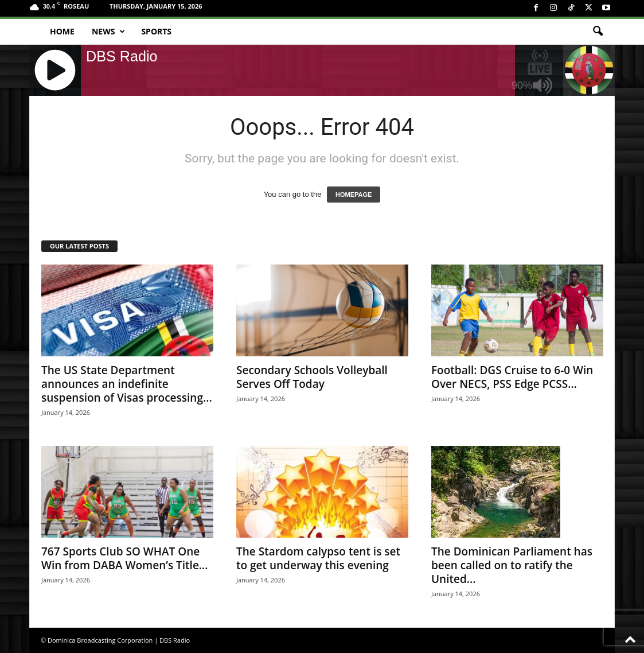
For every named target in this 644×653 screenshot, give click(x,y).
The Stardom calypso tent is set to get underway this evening (318, 558)
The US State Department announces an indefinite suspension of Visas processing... (127, 384)
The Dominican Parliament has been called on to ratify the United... (512, 565)
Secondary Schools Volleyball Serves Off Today (312, 377)
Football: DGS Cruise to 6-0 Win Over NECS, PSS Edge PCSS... (512, 377)
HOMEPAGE (354, 195)
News (108, 32)
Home (62, 31)
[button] (598, 32)
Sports (156, 31)
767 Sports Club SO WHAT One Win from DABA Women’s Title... (124, 558)
